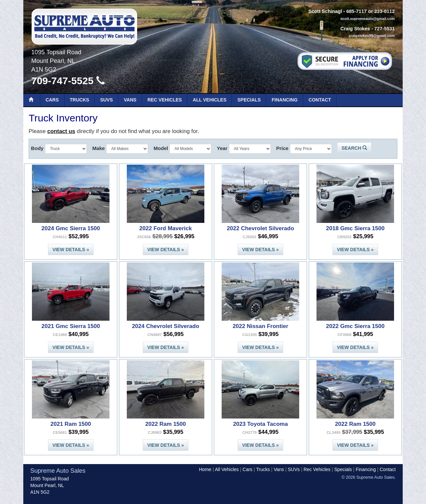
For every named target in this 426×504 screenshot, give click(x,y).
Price (282, 148)
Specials (249, 100)
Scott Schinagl (325, 11)
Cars (52, 100)
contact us (61, 131)
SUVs (106, 100)
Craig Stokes (355, 29)
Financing (285, 100)
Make (99, 148)
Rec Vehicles (165, 100)
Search (354, 148)
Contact (320, 100)
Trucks (80, 100)
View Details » (71, 250)
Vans (130, 100)
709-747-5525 (68, 81)
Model (161, 148)
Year (222, 148)
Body (37, 148)
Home (205, 469)
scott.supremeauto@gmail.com (367, 19)
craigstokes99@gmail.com (372, 36)
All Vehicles (210, 100)
